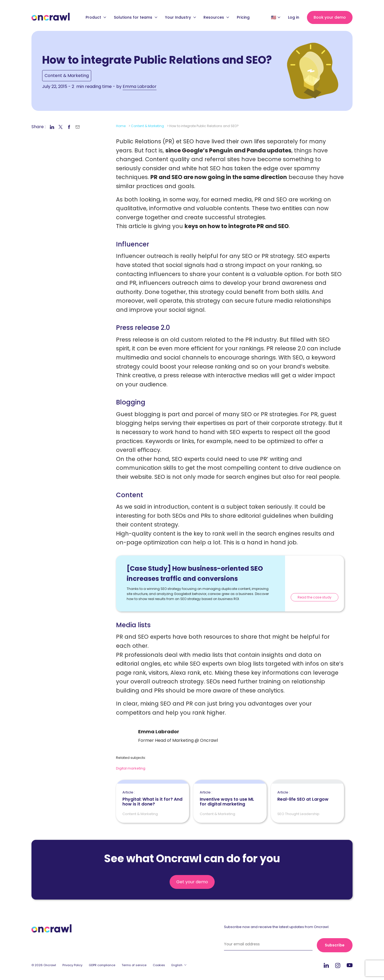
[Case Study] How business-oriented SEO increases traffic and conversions (195, 574)
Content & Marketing (67, 76)
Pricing (243, 17)
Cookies (159, 965)
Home (121, 126)
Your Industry (181, 17)
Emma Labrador (140, 86)
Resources (216, 17)
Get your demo (192, 882)
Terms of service (134, 965)
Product (96, 17)
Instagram (338, 965)
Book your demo (330, 17)
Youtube (350, 965)
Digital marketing (131, 768)
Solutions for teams (136, 17)
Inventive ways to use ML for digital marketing (230, 799)
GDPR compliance (102, 965)
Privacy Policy (72, 965)
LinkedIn (326, 965)
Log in (294, 17)
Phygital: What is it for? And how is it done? (153, 799)
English (177, 965)
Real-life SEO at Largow (303, 796)
